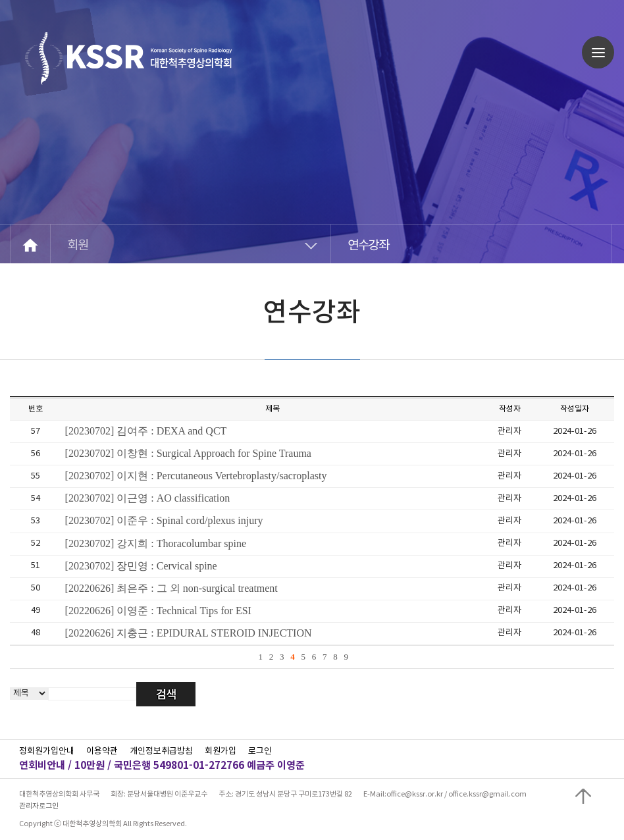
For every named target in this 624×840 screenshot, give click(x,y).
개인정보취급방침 (161, 751)
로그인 (260, 751)
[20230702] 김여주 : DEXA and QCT (146, 431)
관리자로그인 (39, 806)
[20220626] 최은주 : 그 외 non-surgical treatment (171, 588)
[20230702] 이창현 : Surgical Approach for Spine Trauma (188, 453)
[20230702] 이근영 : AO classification (148, 498)
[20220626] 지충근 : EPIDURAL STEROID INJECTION (189, 633)
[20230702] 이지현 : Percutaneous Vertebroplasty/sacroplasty (196, 476)
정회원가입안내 (47, 751)
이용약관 (102, 751)
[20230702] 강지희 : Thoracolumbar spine (156, 543)
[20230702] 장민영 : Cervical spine (141, 566)
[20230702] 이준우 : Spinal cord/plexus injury (164, 520)
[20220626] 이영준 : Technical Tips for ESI (158, 611)
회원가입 (221, 751)
